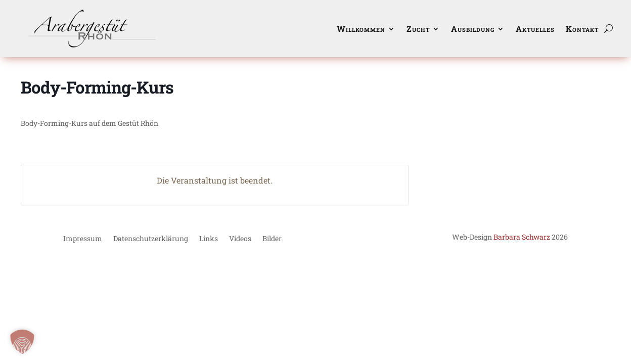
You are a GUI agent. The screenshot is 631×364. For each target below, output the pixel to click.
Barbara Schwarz (522, 237)
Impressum (83, 239)
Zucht (418, 29)
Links (209, 239)
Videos (240, 239)
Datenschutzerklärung (151, 239)
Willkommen (361, 29)
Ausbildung (473, 29)
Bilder (272, 239)
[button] (22, 342)
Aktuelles (535, 29)
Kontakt (582, 29)
